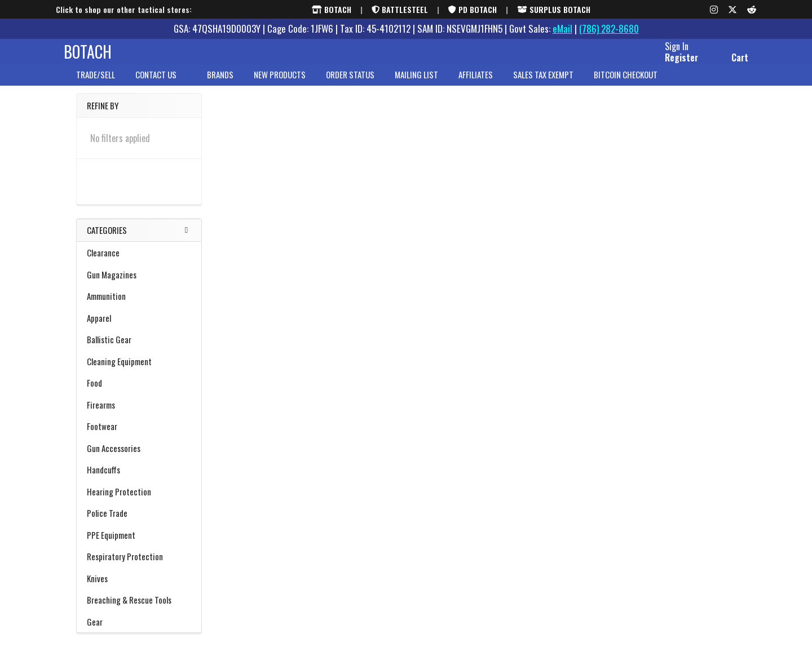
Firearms (139, 414)
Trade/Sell (96, 84)
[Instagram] (714, 10)
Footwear (139, 435)
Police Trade (107, 522)
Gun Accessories (139, 457)
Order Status (350, 84)
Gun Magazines (112, 283)
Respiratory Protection (125, 565)
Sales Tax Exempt (543, 84)
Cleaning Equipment (139, 370)
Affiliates (476, 84)
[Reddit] (752, 10)
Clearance (139, 262)
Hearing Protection (139, 500)
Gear (139, 631)
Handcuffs (103, 479)
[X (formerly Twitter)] (732, 10)
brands (220, 84)
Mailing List (416, 84)
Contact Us (161, 84)
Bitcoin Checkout (626, 84)
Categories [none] (107, 240)
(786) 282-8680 (609, 28)
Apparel (139, 327)
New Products (280, 84)
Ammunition (139, 305)
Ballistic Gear (139, 348)
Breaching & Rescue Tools (139, 609)
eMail (562, 28)
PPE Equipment (139, 544)
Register (669, 64)
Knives (139, 587)
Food (94, 392)
